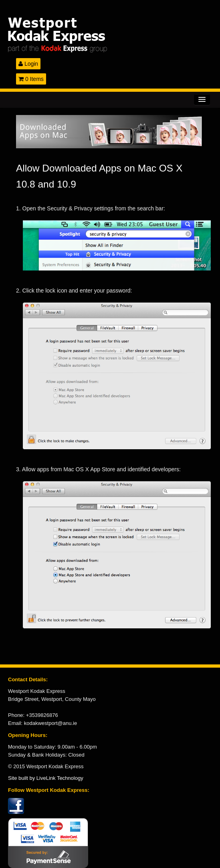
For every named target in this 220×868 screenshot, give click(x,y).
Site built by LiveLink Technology (46, 778)
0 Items (31, 79)
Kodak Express (110, 35)
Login (28, 64)
